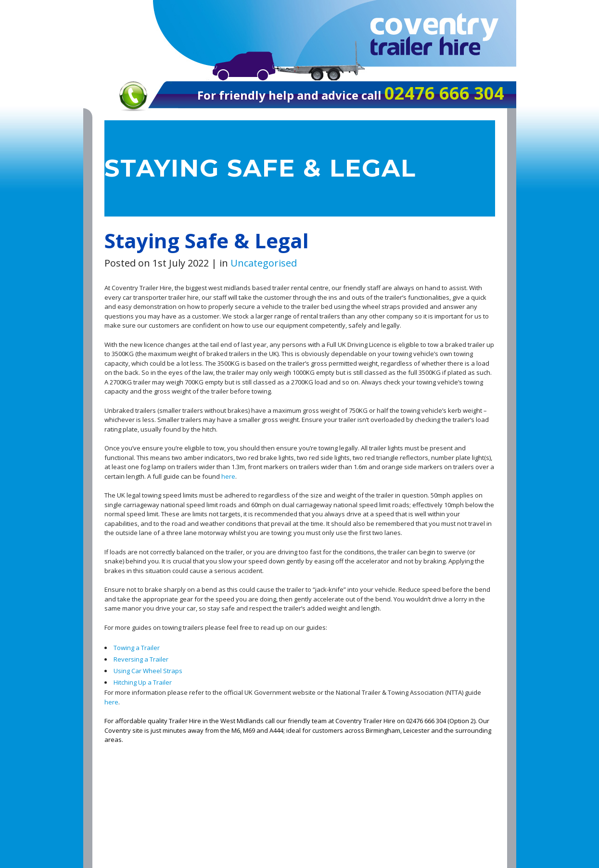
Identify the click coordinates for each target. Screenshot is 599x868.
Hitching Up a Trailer (143, 682)
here (228, 476)
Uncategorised (264, 263)
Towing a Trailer (137, 648)
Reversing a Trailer (141, 659)
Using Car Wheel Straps (148, 671)
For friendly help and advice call (291, 95)
